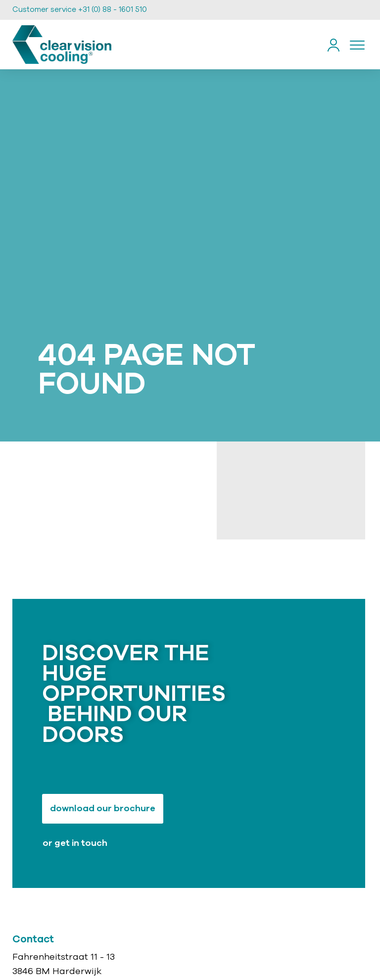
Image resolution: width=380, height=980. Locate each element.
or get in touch (75, 843)
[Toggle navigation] (357, 45)
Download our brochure (103, 809)
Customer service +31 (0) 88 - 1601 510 (80, 10)
